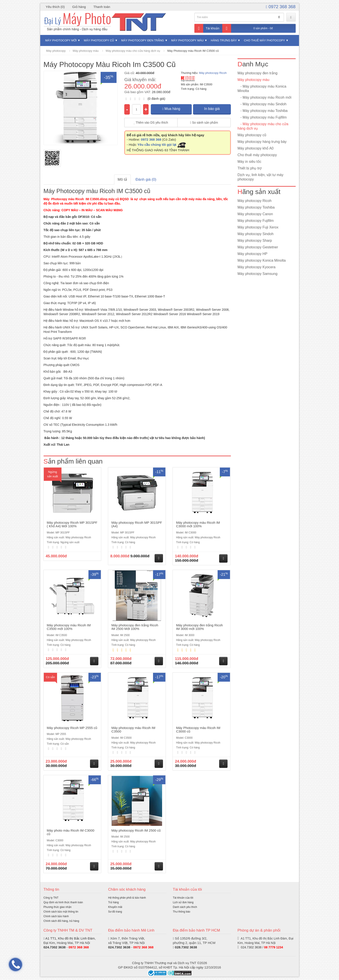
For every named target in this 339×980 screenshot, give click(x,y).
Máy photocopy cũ (99, 40)
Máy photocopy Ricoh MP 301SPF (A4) (137, 524)
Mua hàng (171, 109)
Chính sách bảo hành (56, 916)
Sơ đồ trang (115, 912)
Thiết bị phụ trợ (250, 168)
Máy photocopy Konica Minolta (262, 260)
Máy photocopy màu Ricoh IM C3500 (133, 730)
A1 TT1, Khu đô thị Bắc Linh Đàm (70, 938)
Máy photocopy (56, 51)
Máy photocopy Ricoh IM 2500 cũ (136, 830)
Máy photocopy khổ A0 (256, 148)
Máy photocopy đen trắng (143, 40)
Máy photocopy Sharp (255, 241)
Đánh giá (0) (146, 179)
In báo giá (212, 109)
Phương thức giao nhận (58, 907)
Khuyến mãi (115, 907)
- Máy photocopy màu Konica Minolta (262, 89)
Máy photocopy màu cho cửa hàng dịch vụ (133, 51)
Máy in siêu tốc (249, 162)
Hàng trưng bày (224, 40)
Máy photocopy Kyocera (257, 267)
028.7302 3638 (186, 947)
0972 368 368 (281, 7)
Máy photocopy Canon (255, 214)
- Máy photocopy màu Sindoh (262, 104)
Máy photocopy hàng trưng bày (262, 142)
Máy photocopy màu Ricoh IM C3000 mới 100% (198, 524)
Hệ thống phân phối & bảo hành (127, 898)
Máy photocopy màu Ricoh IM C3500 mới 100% (69, 627)
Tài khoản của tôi (183, 898)
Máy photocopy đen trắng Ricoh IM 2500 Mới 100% (135, 627)
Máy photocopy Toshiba (256, 207)
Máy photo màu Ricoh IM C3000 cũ (71, 832)
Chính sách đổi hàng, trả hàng (61, 921)
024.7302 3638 (55, 947)
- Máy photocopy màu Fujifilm (262, 117)
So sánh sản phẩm (204, 123)
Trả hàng (113, 902)
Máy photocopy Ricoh (213, 73)
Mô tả (122, 179)
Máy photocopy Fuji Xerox (258, 227)
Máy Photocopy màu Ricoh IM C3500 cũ (193, 51)
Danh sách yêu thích (185, 907)
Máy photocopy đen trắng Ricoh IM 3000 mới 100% (199, 627)
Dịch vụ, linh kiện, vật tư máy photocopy (260, 177)
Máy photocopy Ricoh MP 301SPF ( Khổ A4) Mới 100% (72, 524)
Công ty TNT (51, 898)
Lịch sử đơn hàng (183, 902)
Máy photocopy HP (252, 254)
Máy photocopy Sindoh (256, 234)
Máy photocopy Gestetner (258, 247)
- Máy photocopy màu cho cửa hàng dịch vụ (263, 126)
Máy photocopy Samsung (258, 274)
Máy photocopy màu (187, 40)
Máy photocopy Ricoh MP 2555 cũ (72, 728)
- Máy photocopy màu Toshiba (263, 111)
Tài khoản (207, 28)
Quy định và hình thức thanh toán (63, 902)
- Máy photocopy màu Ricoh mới (264, 97)
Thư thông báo (182, 912)
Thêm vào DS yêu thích (151, 123)
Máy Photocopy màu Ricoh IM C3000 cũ (198, 730)
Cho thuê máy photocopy (264, 40)
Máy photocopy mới (61, 40)
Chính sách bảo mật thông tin (61, 912)
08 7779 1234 (274, 947)
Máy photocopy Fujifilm (256, 221)
